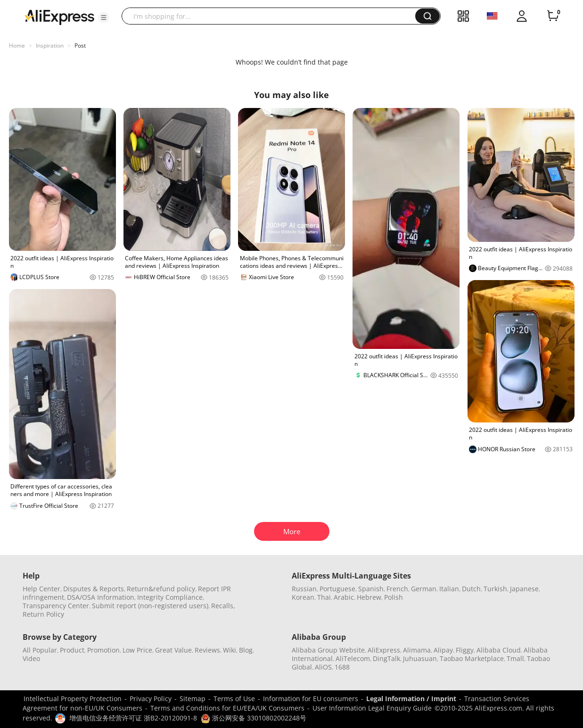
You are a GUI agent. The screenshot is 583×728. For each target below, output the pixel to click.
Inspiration (50, 45)
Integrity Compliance (170, 597)
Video (31, 658)
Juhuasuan (420, 658)
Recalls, (223, 606)
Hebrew (369, 597)
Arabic (344, 597)
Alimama (417, 650)
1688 (342, 667)
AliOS (323, 667)
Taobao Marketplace (472, 658)
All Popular (40, 650)
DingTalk (386, 658)
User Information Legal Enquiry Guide (372, 708)
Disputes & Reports (94, 589)
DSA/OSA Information (101, 597)
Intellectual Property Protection (73, 699)
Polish (394, 597)
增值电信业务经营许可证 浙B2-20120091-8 (133, 718)
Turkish (495, 589)
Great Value (173, 650)
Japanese (524, 589)
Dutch (471, 589)
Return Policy (43, 614)
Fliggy (465, 650)
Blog (246, 650)
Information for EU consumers (311, 699)
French (397, 589)
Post (80, 45)
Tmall (515, 658)
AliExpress (384, 650)
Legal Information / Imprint (411, 699)
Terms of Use (234, 699)
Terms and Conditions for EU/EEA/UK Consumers (227, 708)
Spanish (371, 589)
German (424, 589)
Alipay (443, 650)
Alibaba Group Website (328, 650)
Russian (304, 589)
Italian (449, 589)
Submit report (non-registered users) (150, 606)
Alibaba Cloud (499, 650)
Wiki (230, 650)
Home (17, 45)
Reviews (207, 650)
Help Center (41, 589)
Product (72, 650)
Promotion (103, 650)
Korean (303, 597)
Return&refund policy (161, 589)
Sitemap (193, 699)
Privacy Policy (151, 699)
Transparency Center (56, 606)
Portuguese (337, 589)
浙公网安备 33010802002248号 (254, 718)
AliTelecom (353, 658)
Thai (324, 597)
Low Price (137, 650)
